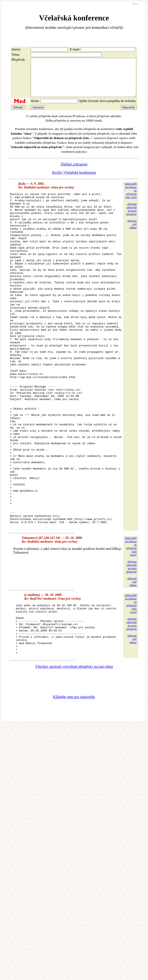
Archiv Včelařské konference (74, 180)
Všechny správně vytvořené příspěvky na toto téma (74, 751)
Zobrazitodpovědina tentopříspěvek (131, 217)
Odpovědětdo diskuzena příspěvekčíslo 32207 (131, 621)
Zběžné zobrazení (74, 172)
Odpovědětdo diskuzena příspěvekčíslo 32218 (131, 678)
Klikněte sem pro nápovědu (74, 781)
